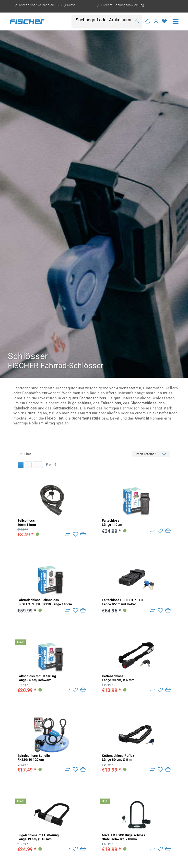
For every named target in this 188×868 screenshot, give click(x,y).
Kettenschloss (118, 678)
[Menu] (176, 21)
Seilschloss (27, 522)
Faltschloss (112, 522)
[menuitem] (176, 21)
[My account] (156, 22)
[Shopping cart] (148, 22)
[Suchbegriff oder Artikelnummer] (104, 20)
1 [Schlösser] (21, 465)
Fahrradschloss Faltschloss (45, 602)
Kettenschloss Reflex (118, 758)
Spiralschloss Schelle (34, 758)
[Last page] (38, 465)
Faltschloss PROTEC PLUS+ (123, 602)
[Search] (137, 22)
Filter (25, 454)
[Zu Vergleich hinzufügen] (68, 534)
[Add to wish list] (75, 534)
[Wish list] (164, 22)
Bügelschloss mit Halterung (38, 837)
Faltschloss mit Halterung (37, 678)
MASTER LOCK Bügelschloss (123, 837)
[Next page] (28, 465)
